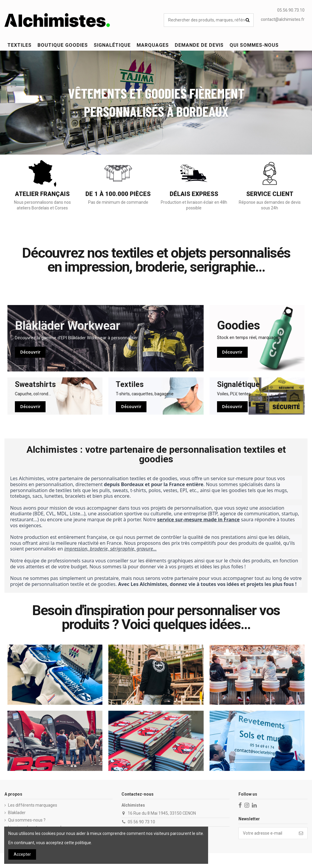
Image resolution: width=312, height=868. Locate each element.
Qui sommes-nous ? (27, 820)
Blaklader (17, 813)
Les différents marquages (33, 805)
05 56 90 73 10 (141, 822)
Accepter (22, 854)
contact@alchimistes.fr (283, 19)
